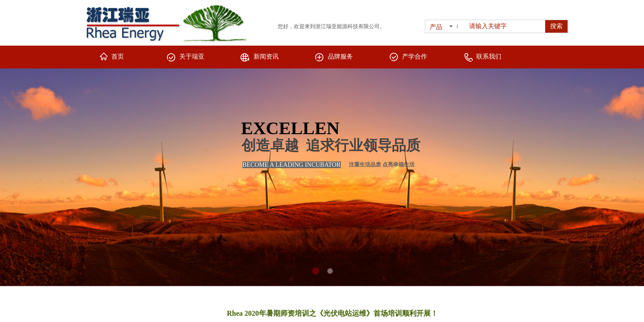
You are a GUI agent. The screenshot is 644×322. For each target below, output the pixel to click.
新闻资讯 (266, 57)
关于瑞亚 (192, 57)
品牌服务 (340, 57)
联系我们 (489, 57)
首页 (118, 57)
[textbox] (505, 26)
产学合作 (415, 57)
